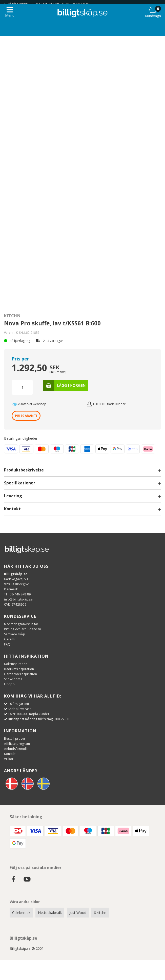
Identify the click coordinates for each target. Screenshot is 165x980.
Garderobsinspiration (20, 674)
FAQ (7, 644)
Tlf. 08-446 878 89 (17, 594)
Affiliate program (17, 744)
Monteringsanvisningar (21, 624)
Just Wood (78, 913)
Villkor (9, 759)
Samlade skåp (15, 634)
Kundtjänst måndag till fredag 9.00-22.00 (39, 719)
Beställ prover (15, 739)
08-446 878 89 (81, 4)
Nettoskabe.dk (50, 913)
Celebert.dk (21, 913)
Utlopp (9, 684)
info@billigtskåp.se (18, 599)
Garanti (10, 639)
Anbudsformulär (16, 749)
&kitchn (100, 913)
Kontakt (10, 754)
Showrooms (13, 679)
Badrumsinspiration (19, 669)
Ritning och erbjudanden (23, 629)
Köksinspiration (16, 664)
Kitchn (12, 316)
